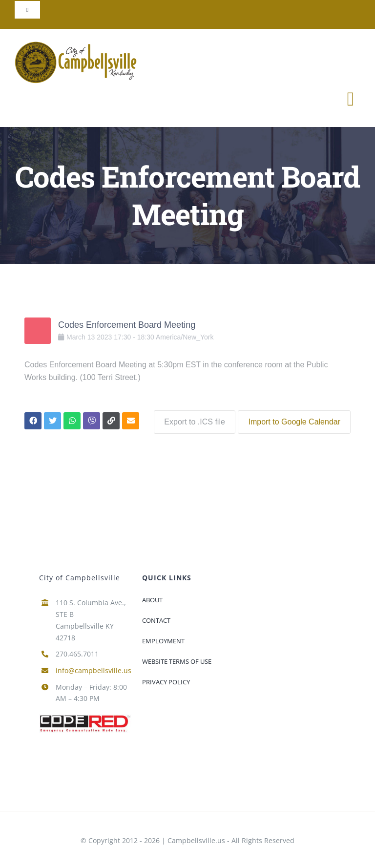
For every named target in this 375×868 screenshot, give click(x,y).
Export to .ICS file (193, 420)
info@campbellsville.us (94, 668)
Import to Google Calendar (294, 420)
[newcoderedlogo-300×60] (85, 716)
